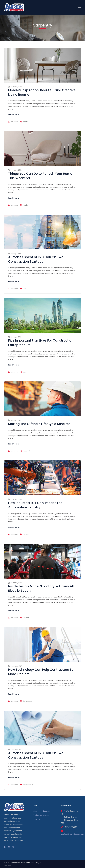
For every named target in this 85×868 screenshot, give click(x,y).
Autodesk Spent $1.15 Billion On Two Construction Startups (36, 259)
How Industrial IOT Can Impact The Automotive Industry (35, 505)
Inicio (35, 811)
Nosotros (46, 811)
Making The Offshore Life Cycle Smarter (39, 424)
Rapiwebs (8, 865)
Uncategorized (28, 784)
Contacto (37, 819)
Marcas (46, 815)
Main (25, 289)
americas (14, 122)
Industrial (26, 451)
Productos (37, 815)
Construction (28, 701)
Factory (26, 534)
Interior (26, 122)
